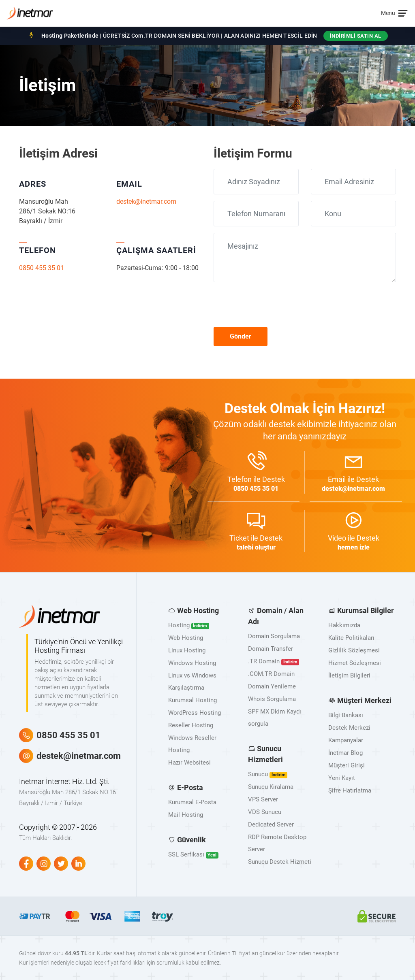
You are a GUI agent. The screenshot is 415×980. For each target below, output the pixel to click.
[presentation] (275, 305)
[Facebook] (26, 864)
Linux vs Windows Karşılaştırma (192, 682)
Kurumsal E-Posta (192, 802)
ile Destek (256, 472)
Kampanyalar (346, 740)
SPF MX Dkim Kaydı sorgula (275, 718)
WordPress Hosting (195, 713)
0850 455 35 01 (42, 268)
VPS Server (263, 799)
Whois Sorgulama (272, 699)
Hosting (189, 625)
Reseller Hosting (191, 725)
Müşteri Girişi (347, 765)
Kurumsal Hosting (193, 700)
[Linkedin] (78, 864)
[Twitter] (61, 864)
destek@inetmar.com (146, 201)
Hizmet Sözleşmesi (355, 663)
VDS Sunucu (265, 812)
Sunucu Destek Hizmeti (280, 862)
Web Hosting (186, 638)
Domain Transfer (271, 649)
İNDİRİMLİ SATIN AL (356, 36)
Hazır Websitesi (189, 763)
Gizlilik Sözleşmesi (354, 650)
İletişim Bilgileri (349, 675)
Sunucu (268, 774)
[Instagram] (44, 864)
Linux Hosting (187, 650)
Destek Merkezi (349, 728)
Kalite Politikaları (351, 638)
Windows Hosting (192, 663)
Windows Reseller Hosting (192, 744)
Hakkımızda (344, 625)
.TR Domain (274, 661)
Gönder (241, 336)
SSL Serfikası (193, 855)
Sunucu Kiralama (271, 787)
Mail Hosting (186, 815)
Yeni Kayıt (342, 778)
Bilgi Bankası (346, 715)
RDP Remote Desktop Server (277, 843)
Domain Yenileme (272, 686)
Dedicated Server (271, 824)
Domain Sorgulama (274, 636)
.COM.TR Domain (271, 674)
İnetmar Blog (345, 753)
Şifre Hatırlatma (350, 790)
